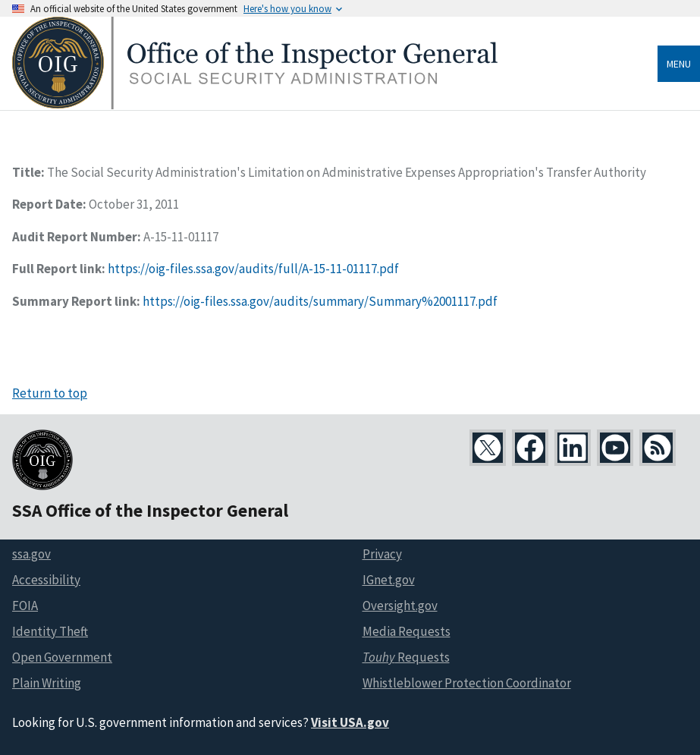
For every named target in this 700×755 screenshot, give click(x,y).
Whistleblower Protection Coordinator (467, 683)
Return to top (50, 393)
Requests (406, 657)
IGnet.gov (389, 580)
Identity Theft (50, 631)
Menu (679, 64)
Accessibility (46, 580)
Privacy (382, 554)
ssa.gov (31, 554)
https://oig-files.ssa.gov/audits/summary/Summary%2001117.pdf (320, 301)
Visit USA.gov (350, 722)
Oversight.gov (400, 606)
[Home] (255, 105)
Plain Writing (47, 683)
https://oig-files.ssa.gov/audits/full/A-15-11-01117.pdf (253, 269)
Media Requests (407, 631)
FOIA (25, 606)
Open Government (62, 657)
